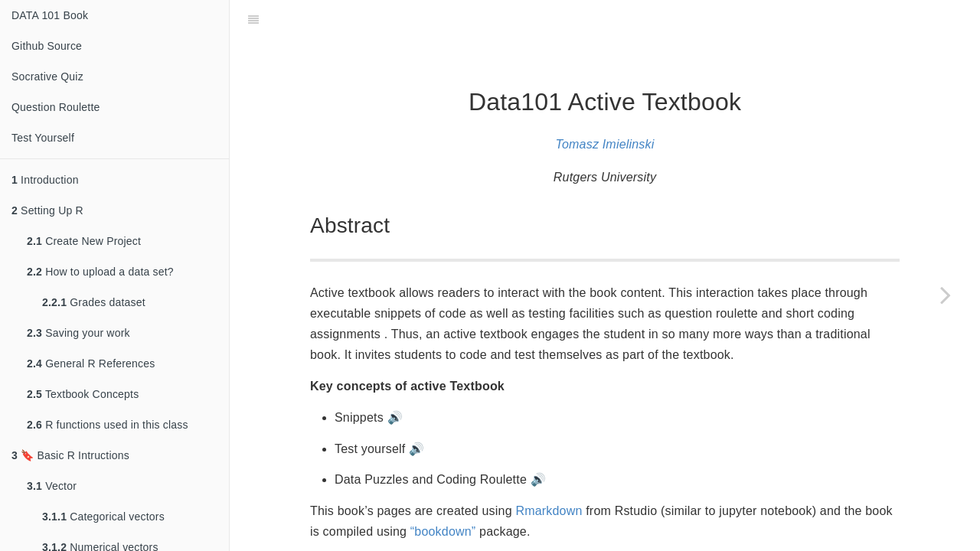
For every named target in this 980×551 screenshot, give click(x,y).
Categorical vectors (103, 517)
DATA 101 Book (50, 15)
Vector (52, 486)
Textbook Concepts (83, 394)
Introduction (45, 180)
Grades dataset (94, 302)
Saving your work (78, 333)
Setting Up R (47, 210)
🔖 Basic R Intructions (70, 455)
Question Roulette (56, 107)
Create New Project (84, 241)
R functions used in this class (108, 425)
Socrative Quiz (47, 77)
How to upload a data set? (100, 272)
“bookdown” (443, 493)
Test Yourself (43, 138)
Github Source (47, 46)
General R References (91, 364)
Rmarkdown (549, 473)
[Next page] (946, 295)
